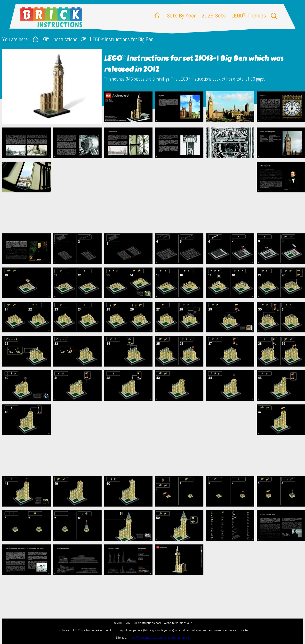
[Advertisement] (155, 196)
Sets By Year (181, 15)
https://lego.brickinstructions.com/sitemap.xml (159, 638)
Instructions (65, 39)
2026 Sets (214, 15)
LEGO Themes (249, 15)
